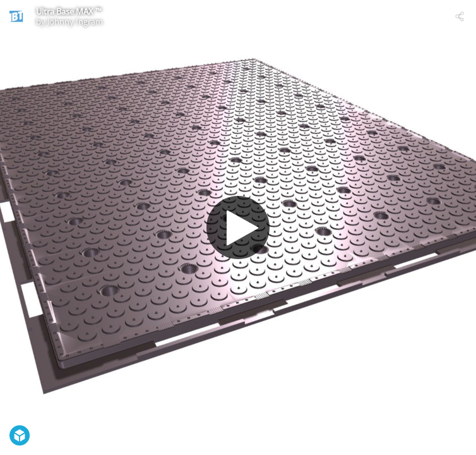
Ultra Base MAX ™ (69, 11)
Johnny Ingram (75, 21)
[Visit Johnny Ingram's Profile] (16, 16)
